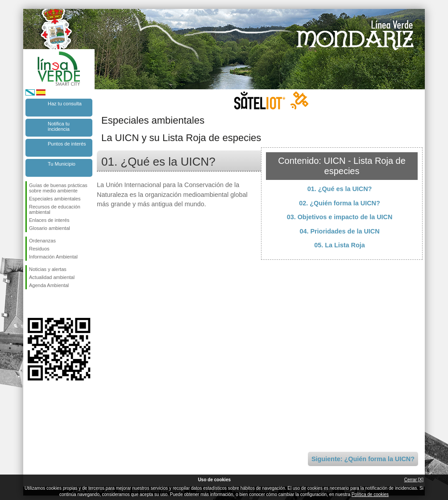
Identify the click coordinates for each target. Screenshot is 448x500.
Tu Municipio (62, 164)
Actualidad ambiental (52, 277)
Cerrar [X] (414, 480)
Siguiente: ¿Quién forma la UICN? (363, 459)
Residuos (39, 249)
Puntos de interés (67, 144)
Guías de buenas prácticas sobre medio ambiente (58, 188)
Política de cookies (370, 494)
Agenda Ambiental (49, 285)
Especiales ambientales (55, 199)
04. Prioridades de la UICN (339, 231)
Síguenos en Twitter (46, 304)
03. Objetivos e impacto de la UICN (340, 217)
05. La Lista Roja (340, 245)
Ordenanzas (42, 241)
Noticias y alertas (48, 269)
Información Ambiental (53, 257)
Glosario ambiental (50, 228)
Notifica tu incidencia (59, 126)
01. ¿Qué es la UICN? (340, 189)
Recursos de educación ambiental (55, 209)
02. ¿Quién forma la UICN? (340, 203)
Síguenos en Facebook (31, 304)
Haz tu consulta (65, 104)
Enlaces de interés (49, 220)
